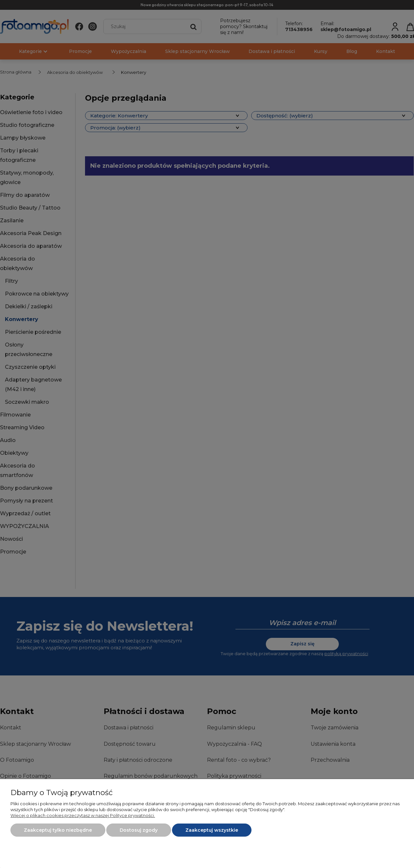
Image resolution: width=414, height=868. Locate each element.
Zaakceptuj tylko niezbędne (58, 830)
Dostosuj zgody (139, 830)
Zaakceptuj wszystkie (212, 830)
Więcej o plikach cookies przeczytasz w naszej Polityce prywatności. (83, 815)
